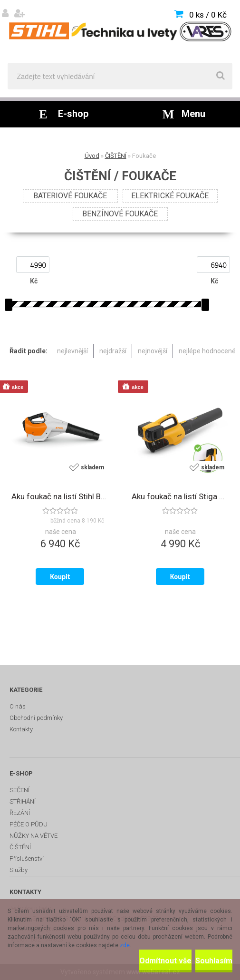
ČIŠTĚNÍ (116, 156)
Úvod (92, 156)
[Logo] (120, 31)
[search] (221, 76)
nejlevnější (72, 351)
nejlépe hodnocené (207, 351)
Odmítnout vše (165, 961)
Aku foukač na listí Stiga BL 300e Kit (180, 496)
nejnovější (153, 351)
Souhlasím (214, 961)
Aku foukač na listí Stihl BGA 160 (60, 496)
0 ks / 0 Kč (208, 15)
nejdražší (113, 351)
